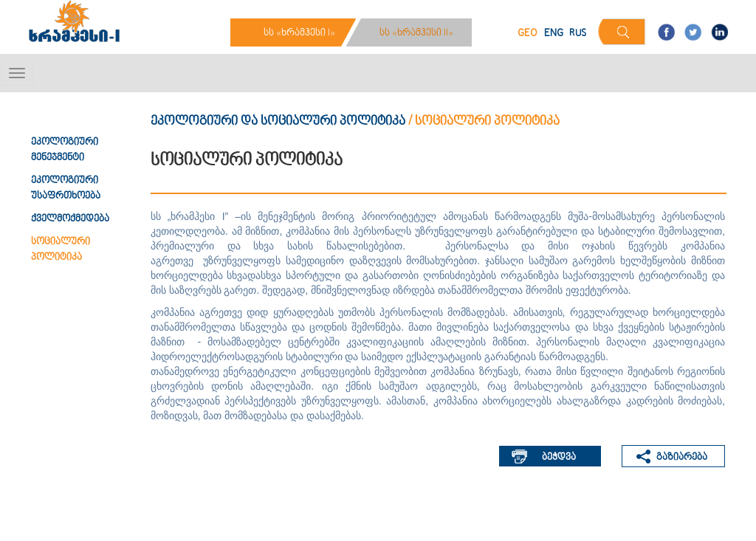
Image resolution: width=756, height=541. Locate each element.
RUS (578, 34)
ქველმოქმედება (70, 219)
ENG (554, 34)
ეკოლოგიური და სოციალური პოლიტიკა (278, 121)
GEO (528, 34)
